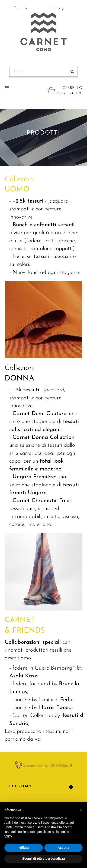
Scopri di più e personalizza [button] (43, 859)
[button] (81, 810)
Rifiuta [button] (24, 848)
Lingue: (55, 8)
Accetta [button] (63, 848)
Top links (21, 8)
